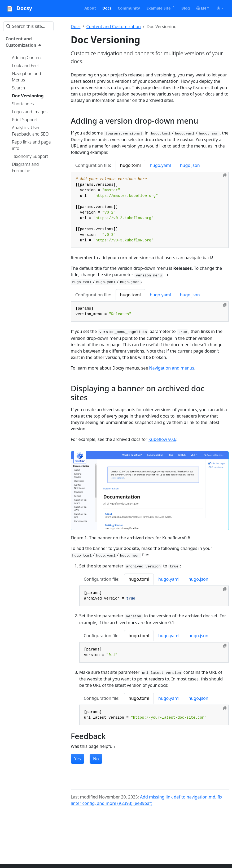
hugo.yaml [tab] (160, 165)
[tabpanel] (150, 210)
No (96, 759)
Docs (76, 27)
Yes (78, 759)
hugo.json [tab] (190, 165)
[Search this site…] (28, 26)
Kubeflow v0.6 (162, 439)
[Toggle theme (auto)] (220, 8)
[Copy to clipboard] (225, 175)
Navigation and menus (172, 368)
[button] (203, 8)
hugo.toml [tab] (130, 165)
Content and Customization (113, 27)
